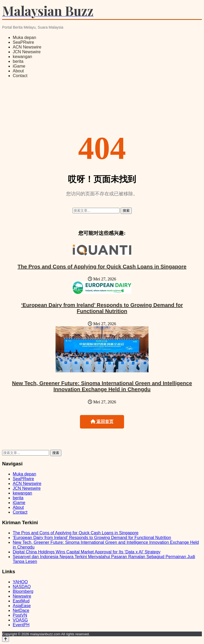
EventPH (21, 625)
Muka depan (24, 38)
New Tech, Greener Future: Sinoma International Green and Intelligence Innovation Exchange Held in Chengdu (102, 386)
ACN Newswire (27, 47)
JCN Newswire (27, 52)
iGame (19, 66)
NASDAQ (22, 587)
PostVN (20, 615)
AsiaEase (22, 606)
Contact (20, 76)
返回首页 (102, 422)
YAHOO (20, 582)
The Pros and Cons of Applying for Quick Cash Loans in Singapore (102, 267)
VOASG (20, 620)
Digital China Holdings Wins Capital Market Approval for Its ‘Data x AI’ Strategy (87, 552)
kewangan (22, 57)
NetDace (21, 610)
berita (18, 61)
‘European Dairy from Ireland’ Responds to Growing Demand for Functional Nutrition (102, 308)
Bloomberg (23, 591)
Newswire (22, 596)
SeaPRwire (23, 42)
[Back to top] (6, 639)
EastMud (21, 601)
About (18, 71)
